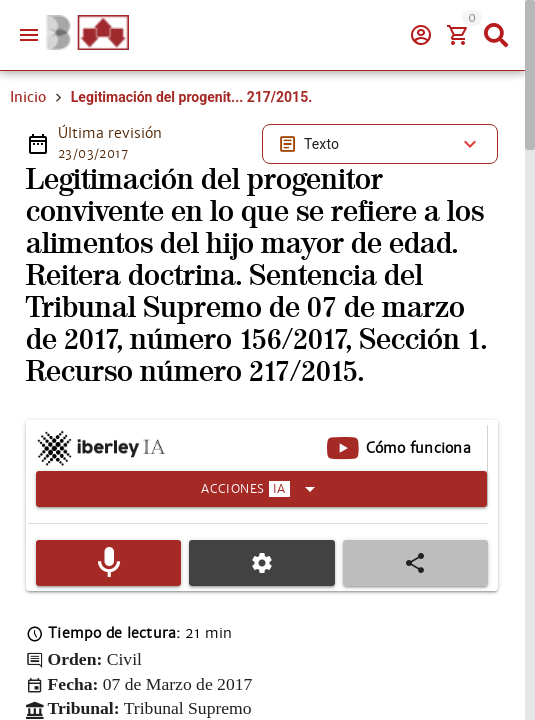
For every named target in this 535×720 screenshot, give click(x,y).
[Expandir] (261, 489)
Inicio (28, 97)
